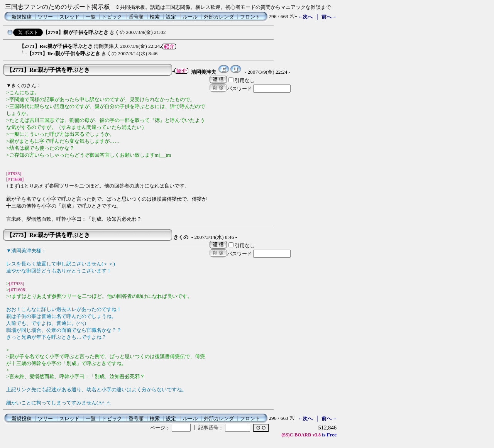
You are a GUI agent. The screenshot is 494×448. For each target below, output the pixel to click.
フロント (250, 17)
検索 (155, 17)
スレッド (69, 17)
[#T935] (14, 174)
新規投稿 (22, 17)
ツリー (45, 17)
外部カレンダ (219, 17)
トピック (112, 17)
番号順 (136, 17)
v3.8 (317, 435)
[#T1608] (15, 179)
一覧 (91, 17)
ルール (190, 17)
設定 (171, 17)
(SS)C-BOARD (296, 435)
